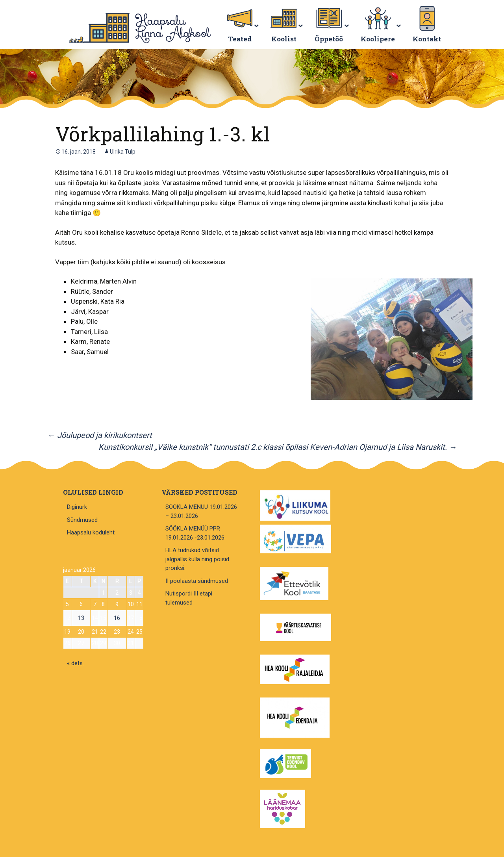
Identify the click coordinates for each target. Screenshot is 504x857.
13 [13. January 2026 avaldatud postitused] (81, 618)
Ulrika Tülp (123, 152)
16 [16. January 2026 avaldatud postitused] (117, 618)
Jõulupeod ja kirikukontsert (100, 435)
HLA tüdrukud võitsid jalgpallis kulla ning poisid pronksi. (197, 559)
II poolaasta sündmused (197, 581)
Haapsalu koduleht (91, 532)
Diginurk (77, 507)
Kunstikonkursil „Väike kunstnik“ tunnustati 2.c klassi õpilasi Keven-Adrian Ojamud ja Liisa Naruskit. (278, 447)
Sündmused (82, 520)
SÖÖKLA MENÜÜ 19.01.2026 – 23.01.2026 (201, 511)
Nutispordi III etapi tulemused (189, 598)
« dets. (75, 663)
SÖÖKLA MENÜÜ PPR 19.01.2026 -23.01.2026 (195, 533)
